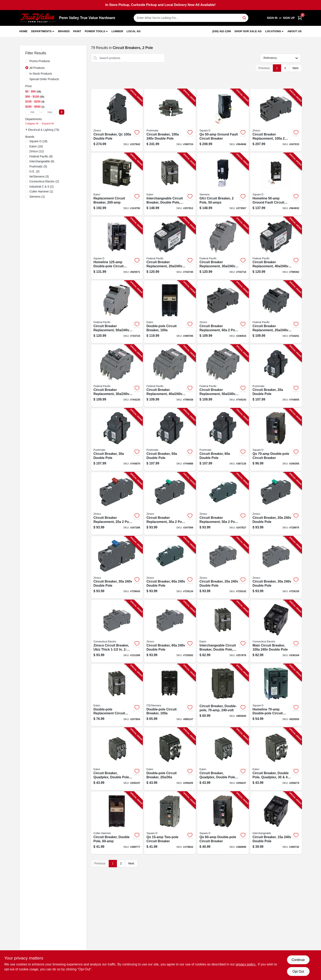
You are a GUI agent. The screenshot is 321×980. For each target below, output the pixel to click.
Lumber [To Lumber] (117, 31)
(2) (44, 181)
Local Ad (133, 31)
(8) (41, 156)
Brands (64, 31)
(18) (38, 141)
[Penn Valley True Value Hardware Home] (38, 18)
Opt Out (298, 971)
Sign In (272, 18)
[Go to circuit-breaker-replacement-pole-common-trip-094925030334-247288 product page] (117, 504)
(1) (41, 191)
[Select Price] (62, 112)
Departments (41, 31)
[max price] (50, 112)
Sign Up (289, 18)
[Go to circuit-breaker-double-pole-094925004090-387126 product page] (223, 440)
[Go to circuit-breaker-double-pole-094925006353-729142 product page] (223, 567)
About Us (295, 31)
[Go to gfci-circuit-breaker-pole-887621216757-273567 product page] (223, 184)
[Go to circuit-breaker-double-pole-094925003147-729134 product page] (170, 567)
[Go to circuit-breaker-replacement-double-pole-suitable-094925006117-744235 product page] (117, 376)
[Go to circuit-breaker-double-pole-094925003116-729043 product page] (117, 567)
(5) (38, 166)
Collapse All (32, 124)
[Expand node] (27, 130)
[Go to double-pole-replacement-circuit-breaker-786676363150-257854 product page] (117, 695)
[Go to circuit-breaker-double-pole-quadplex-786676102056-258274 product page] (276, 759)
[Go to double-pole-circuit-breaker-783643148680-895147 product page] (170, 695)
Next (296, 68)
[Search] (245, 18)
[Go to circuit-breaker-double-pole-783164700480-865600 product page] (223, 695)
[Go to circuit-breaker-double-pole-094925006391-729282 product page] (170, 631)
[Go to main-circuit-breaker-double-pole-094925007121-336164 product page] (276, 631)
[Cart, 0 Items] (300, 18)
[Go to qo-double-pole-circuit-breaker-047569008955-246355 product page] (276, 440)
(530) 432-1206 (222, 31)
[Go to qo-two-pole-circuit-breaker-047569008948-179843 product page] (170, 823)
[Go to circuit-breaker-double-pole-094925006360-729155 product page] (276, 567)
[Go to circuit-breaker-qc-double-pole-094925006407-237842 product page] (117, 120)
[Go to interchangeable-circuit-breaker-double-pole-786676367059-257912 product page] (170, 184)
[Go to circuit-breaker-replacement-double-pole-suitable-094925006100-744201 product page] (276, 312)
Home (24, 31)
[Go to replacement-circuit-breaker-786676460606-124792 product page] (117, 184)
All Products (37, 68)
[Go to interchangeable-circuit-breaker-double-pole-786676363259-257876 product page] (223, 631)
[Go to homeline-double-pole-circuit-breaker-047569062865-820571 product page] (117, 248)
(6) (42, 161)
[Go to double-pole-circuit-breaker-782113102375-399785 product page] (170, 312)
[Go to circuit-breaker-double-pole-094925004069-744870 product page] (117, 440)
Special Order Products (44, 79)
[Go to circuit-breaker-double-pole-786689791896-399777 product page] (117, 823)
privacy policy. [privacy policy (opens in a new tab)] (246, 964)
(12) (37, 151)
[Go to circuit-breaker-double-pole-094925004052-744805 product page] (276, 376)
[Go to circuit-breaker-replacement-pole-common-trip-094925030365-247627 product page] (223, 504)
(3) (34, 171)
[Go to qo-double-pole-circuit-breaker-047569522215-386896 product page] (223, 823)
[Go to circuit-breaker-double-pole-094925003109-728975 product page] (276, 504)
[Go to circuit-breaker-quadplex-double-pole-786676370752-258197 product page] (117, 759)
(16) (36, 146)
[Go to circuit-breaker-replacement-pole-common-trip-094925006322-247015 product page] (276, 120)
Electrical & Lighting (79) (44, 130)
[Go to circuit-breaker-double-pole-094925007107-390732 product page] (276, 823)
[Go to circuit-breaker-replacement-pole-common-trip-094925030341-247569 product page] (170, 504)
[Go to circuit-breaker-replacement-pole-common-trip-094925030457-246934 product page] (223, 312)
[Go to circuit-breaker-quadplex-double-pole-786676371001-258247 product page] (223, 759)
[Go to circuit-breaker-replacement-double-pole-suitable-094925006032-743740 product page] (170, 248)
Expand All (48, 124)
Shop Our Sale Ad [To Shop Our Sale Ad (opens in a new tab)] (248, 31)
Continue (298, 960)
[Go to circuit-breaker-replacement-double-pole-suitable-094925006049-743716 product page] (223, 248)
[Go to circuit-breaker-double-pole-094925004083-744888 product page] (170, 440)
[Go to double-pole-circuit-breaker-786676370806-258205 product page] (170, 759)
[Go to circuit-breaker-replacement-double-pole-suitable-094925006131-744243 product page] (223, 376)
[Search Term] (191, 18)
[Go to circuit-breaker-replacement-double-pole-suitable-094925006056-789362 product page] (276, 248)
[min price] (33, 112)
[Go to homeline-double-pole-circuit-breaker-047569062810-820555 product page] (276, 695)
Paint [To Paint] (77, 31)
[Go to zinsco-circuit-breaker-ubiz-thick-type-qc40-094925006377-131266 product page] (117, 631)
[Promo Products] (27, 61)
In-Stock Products (41, 74)
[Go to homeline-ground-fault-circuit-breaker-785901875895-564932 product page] (276, 184)
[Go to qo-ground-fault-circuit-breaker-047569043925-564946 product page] (223, 120)
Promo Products (40, 61)
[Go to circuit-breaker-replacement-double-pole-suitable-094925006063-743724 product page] (117, 312)
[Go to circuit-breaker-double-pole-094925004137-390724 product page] (170, 120)
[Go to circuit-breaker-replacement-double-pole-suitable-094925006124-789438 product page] (170, 376)
